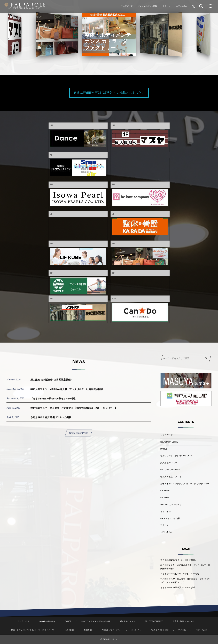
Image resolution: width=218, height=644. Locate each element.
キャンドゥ (166, 511)
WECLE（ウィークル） (171, 504)
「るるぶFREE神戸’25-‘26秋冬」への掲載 (53, 402)
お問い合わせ (167, 532)
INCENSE (165, 497)
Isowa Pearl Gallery (169, 442)
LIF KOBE (165, 490)
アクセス (165, 525)
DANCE (164, 449)
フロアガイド (167, 435)
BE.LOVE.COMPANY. (170, 470)
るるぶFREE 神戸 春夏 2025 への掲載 (51, 421)
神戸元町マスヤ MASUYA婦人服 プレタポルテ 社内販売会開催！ (68, 392)
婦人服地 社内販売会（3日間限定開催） (52, 383)
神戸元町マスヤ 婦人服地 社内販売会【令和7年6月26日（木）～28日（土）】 (74, 411)
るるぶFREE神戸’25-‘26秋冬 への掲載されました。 (109, 93)
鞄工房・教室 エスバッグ (172, 477)
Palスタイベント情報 (170, 518)
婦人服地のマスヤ (169, 463)
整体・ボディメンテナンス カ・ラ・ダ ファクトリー (185, 484)
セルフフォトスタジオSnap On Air (176, 456)
